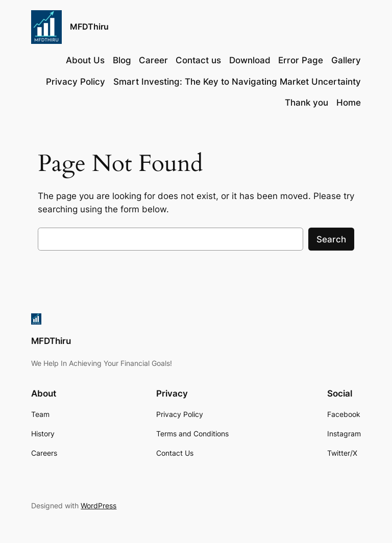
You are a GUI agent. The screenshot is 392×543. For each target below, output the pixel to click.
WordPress (99, 505)
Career (153, 60)
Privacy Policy (76, 82)
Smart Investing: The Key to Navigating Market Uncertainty (237, 82)
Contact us (198, 60)
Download (250, 60)
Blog (122, 60)
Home (349, 103)
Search (331, 239)
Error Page (301, 60)
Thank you (307, 103)
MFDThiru (89, 27)
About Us (85, 60)
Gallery (346, 60)
